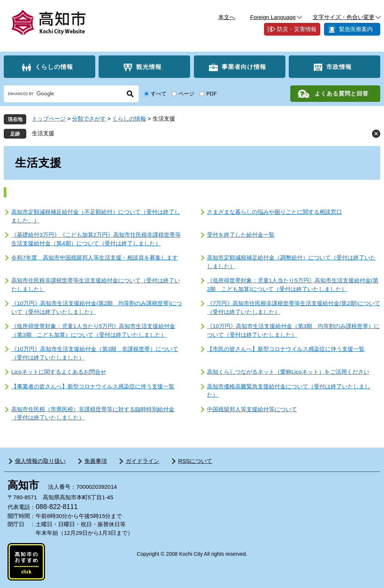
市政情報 (339, 67)
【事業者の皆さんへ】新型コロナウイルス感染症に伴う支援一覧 (93, 386)
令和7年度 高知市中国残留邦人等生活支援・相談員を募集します (94, 257)
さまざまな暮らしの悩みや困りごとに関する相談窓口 (274, 212)
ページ (186, 94)
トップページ (49, 119)
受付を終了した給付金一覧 (241, 235)
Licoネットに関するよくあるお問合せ (59, 372)
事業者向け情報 (244, 67)
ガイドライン (142, 461)
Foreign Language (273, 17)
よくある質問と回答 (342, 93)
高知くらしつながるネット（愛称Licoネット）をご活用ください (288, 372)
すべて (159, 94)
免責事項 (96, 461)
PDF (211, 94)
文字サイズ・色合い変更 (344, 17)
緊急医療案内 (356, 29)
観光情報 (149, 67)
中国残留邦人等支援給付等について (252, 409)
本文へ (227, 17)
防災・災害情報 (297, 29)
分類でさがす (89, 119)
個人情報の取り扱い (40, 461)
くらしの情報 (54, 67)
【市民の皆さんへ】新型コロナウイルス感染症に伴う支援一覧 (286, 349)
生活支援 (43, 133)
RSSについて (195, 461)
